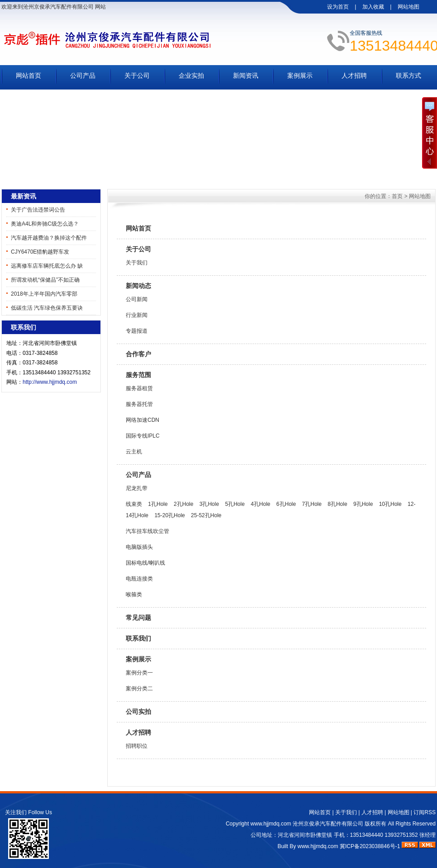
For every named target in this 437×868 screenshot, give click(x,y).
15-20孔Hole (169, 515)
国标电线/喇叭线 (145, 563)
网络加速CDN (142, 420)
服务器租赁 (139, 388)
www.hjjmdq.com (271, 824)
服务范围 (138, 375)
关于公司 (137, 75)
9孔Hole (363, 504)
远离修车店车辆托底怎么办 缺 (47, 266)
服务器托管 (139, 404)
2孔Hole (183, 504)
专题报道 (137, 331)
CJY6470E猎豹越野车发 (40, 252)
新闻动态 (138, 286)
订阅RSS (425, 812)
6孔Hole (286, 504)
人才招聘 (354, 75)
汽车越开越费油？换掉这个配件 (49, 238)
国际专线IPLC (143, 436)
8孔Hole (337, 504)
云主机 (134, 452)
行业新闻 (137, 315)
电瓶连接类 (139, 579)
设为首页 (338, 7)
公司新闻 (137, 299)
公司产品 (83, 75)
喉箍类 (134, 594)
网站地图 (408, 7)
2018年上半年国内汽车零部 (44, 294)
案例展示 (300, 75)
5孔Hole (235, 504)
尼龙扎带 (137, 488)
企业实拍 (191, 75)
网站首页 (28, 75)
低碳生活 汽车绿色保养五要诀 (47, 308)
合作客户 (138, 354)
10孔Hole (390, 504)
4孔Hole (260, 504)
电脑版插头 (139, 547)
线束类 (134, 504)
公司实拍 (138, 712)
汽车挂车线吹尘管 (147, 531)
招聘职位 (137, 746)
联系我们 (138, 638)
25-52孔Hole (206, 515)
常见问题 (138, 618)
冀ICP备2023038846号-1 (370, 846)
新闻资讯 (246, 75)
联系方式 (408, 75)
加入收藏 (373, 7)
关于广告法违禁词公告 (38, 210)
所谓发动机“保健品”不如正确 (45, 280)
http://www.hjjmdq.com (50, 382)
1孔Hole (158, 504)
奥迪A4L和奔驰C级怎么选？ (45, 224)
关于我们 (137, 263)
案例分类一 (139, 673)
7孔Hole (312, 504)
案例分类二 (139, 689)
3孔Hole (209, 504)
